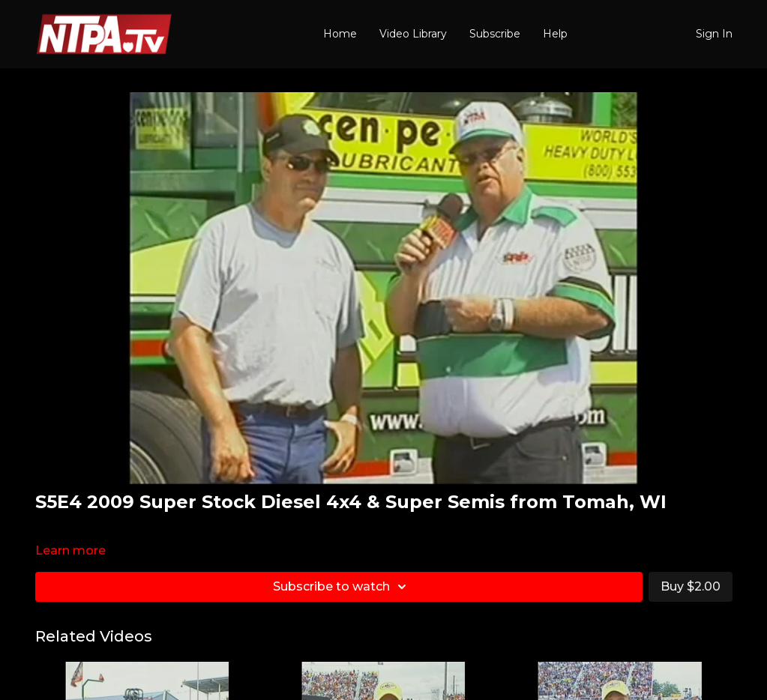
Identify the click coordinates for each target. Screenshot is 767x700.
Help (555, 34)
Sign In (714, 34)
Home (340, 34)
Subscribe (495, 34)
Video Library (413, 34)
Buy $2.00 (691, 586)
